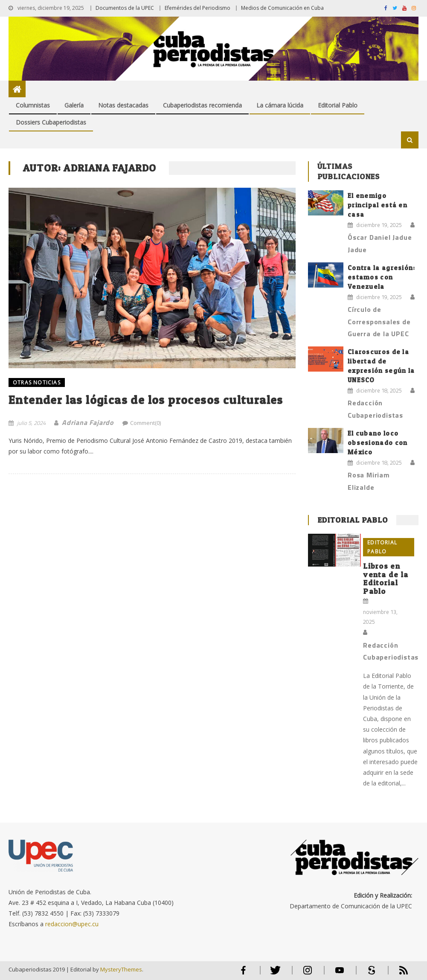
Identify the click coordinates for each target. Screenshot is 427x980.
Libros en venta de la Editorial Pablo (386, 579)
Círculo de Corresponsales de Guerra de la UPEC (379, 322)
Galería (74, 105)
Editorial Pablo (338, 105)
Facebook (244, 974)
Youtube (340, 974)
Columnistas (33, 105)
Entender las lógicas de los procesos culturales (146, 400)
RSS (398, 974)
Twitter (274, 974)
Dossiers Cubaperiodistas (51, 122)
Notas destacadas (123, 105)
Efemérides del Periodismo (198, 8)
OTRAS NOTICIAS (37, 382)
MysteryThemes (121, 969)
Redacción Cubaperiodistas (375, 409)
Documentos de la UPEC (125, 8)
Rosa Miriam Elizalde (369, 481)
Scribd (369, 974)
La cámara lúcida (280, 105)
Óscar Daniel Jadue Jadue (380, 243)
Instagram (308, 974)
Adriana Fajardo (88, 422)
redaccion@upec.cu (72, 924)
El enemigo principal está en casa (378, 205)
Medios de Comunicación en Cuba (282, 8)
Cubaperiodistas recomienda (202, 105)
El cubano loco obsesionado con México (378, 443)
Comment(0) (145, 423)
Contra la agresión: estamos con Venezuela (382, 277)
